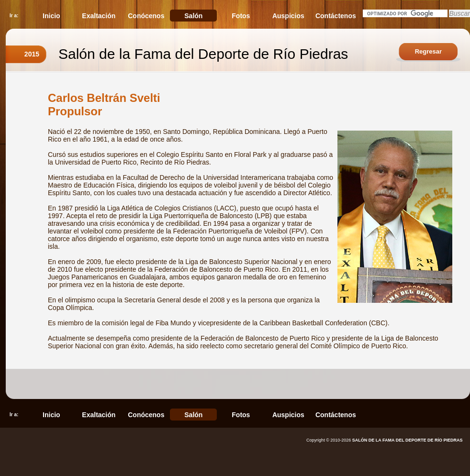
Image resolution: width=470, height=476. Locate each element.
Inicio (51, 16)
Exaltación (99, 16)
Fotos (241, 16)
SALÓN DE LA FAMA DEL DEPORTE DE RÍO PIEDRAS (408, 440)
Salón (193, 16)
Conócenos (146, 16)
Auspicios (288, 16)
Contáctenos (336, 16)
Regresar (428, 51)
